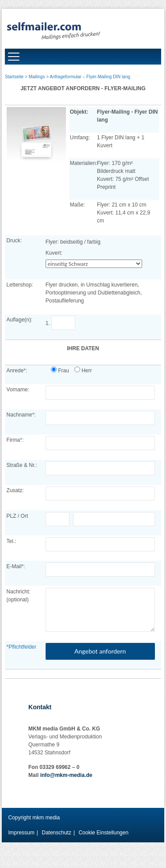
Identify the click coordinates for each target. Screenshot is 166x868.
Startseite (14, 77)
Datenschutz (56, 833)
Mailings (37, 77)
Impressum (21, 833)
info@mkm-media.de (66, 775)
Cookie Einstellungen (103, 833)
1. (62, 323)
